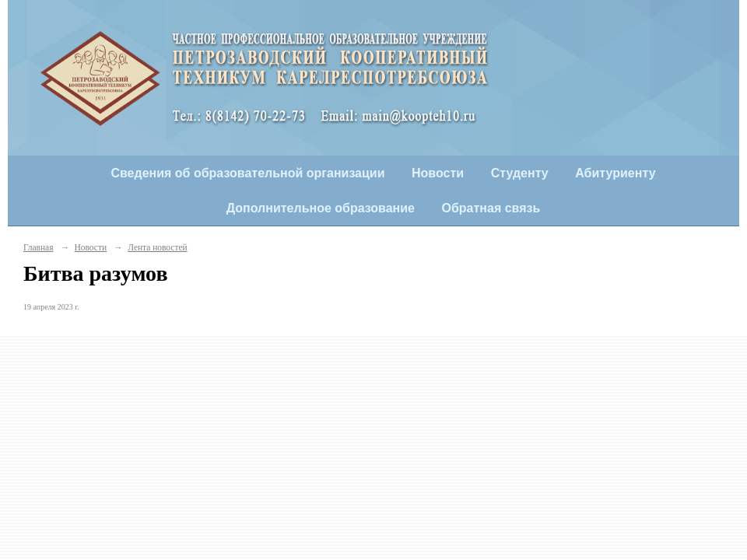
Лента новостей (157, 247)
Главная (38, 247)
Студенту (520, 173)
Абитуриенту (615, 173)
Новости (438, 173)
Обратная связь (491, 208)
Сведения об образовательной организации (247, 173)
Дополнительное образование (321, 208)
